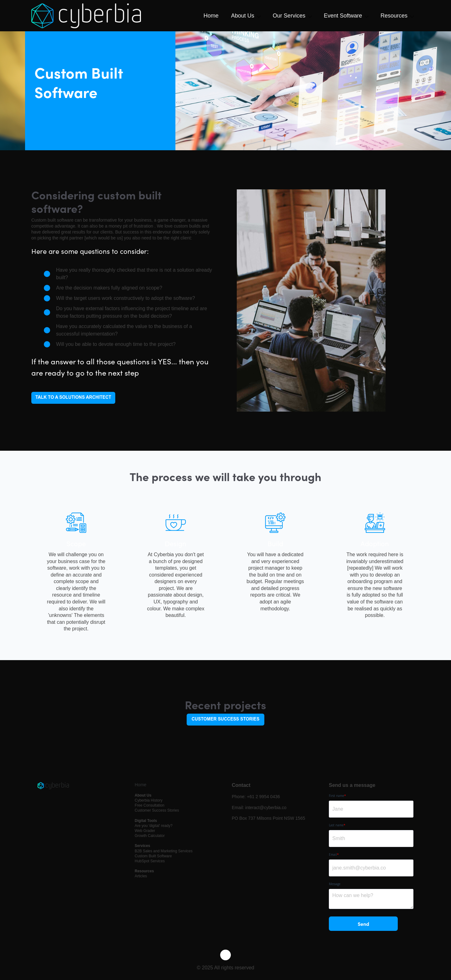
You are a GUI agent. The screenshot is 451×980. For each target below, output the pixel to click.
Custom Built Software (153, 856)
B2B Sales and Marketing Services (164, 851)
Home (211, 16)
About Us (243, 16)
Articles (141, 876)
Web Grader (145, 831)
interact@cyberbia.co (266, 808)
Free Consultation (150, 805)
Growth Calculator (150, 836)
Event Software (343, 16)
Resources (394, 16)
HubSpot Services (150, 861)
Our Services (289, 16)
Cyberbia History (149, 800)
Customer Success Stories (157, 810)
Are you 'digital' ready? (154, 826)
